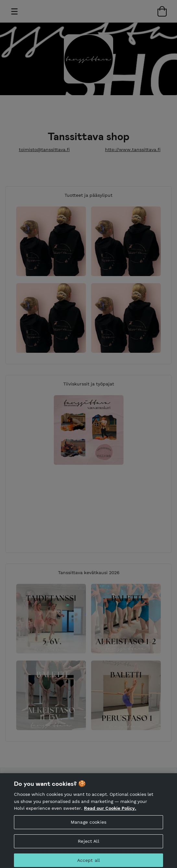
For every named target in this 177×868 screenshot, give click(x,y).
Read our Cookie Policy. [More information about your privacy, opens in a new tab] (110, 810)
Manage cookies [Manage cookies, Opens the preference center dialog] (88, 824)
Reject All (88, 843)
